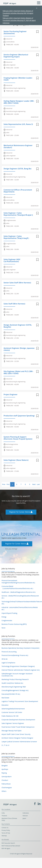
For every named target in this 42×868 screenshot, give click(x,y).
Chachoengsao (7, 788)
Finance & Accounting (9, 652)
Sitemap (4, 836)
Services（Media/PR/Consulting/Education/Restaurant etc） (20, 597)
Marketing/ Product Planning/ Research (15, 679)
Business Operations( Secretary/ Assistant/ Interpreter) (20, 648)
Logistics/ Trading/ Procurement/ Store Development (20, 701)
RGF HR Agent (6, 848)
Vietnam (25, 816)
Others (4, 791)
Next (34, 484)
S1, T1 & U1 (6, 745)
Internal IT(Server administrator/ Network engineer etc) (21, 670)
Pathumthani (6, 784)
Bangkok (5, 766)
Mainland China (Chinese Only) (9, 819)
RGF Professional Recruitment (11, 846)
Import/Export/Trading (9, 613)
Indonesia (26, 813)
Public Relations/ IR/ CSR (10, 716)
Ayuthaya (5, 769)
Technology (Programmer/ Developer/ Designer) (18, 666)
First (8, 484)
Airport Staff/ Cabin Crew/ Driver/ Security (16, 734)
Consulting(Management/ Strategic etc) (15, 690)
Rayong (4, 773)
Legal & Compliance (8, 663)
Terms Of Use (6, 833)
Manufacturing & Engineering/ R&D (14, 687)
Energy (4, 617)
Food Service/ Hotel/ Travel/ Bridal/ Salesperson (18, 727)
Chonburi (5, 780)
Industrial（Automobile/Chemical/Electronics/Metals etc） (20, 608)
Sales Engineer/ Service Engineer (13, 723)
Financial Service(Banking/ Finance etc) (15, 655)
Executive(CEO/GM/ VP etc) (11, 694)
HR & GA (5, 659)
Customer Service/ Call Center (12, 712)
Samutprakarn (7, 777)
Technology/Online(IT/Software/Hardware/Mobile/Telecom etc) (21, 603)
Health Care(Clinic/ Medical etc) (12, 683)
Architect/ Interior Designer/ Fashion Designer (17, 738)
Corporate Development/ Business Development (18, 720)
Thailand (4, 816)
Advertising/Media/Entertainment (13, 709)
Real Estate (5, 698)
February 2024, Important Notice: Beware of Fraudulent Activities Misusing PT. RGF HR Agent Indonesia (19, 20)
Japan (24, 818)
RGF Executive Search (8, 843)
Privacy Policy (6, 830)
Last (38, 484)
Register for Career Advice (21, 512)
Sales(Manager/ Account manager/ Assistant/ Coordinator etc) (17, 675)
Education (5, 705)
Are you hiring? (11, 549)
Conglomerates (7, 620)
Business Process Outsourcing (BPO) (14, 624)
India (3, 813)
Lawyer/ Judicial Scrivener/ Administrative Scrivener (19, 742)
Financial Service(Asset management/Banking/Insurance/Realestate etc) (18, 582)
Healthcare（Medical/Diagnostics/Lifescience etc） (19, 592)
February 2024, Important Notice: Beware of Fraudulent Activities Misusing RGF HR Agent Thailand (18, 13)
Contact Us (5, 828)
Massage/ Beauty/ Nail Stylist (12, 731)
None (3, 628)
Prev (4, 484)
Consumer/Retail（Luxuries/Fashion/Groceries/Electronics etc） (18, 587)
